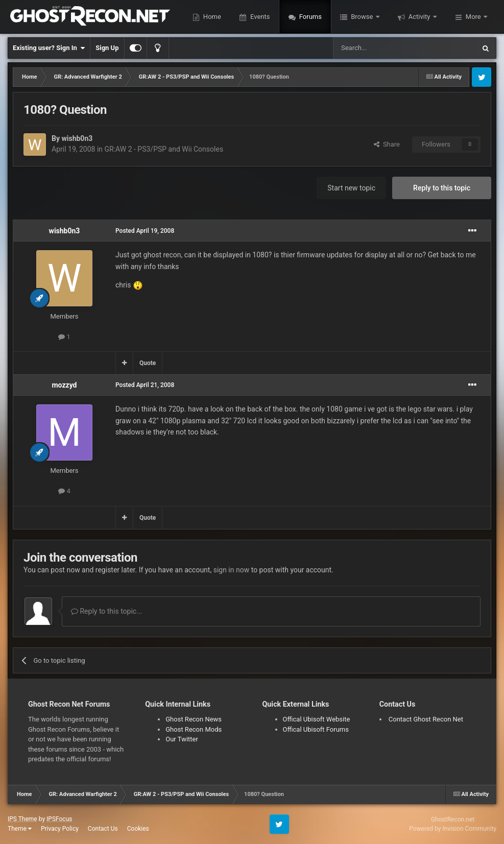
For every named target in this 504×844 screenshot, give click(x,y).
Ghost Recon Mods (194, 729)
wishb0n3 (77, 138)
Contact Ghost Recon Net (426, 719)
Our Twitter (182, 739)
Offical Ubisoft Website (317, 719)
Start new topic (351, 188)
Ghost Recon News (194, 719)
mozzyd (64, 385)
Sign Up (107, 48)
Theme (20, 829)
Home (211, 17)
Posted (145, 231)
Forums (310, 17)
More (473, 17)
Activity (419, 17)
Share (387, 144)
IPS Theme (22, 819)
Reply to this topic (442, 188)
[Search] (380, 48)
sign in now (232, 570)
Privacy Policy (60, 829)
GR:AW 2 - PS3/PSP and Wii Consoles (164, 149)
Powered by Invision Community (453, 829)
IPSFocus (59, 819)
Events (259, 17)
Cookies (138, 829)
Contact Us (103, 829)
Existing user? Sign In (49, 48)
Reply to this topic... (106, 611)
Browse (362, 17)
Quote (148, 363)
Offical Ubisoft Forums (316, 729)
